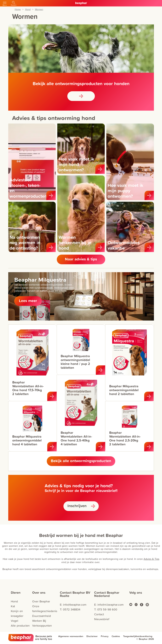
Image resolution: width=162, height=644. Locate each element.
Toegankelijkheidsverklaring (138, 636)
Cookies (116, 636)
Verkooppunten (42, 626)
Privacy (105, 636)
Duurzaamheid (42, 616)
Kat (13, 606)
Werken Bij (39, 621)
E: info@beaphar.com (73, 605)
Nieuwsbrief (102, 619)
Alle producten (20, 626)
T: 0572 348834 (70, 609)
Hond (28, 9)
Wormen (39, 9)
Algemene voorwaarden (71, 636)
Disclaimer (92, 636)
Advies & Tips (151, 559)
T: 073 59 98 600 (106, 609)
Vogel (14, 621)
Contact (99, 614)
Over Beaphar (41, 601)
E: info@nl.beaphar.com (109, 605)
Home (18, 9)
